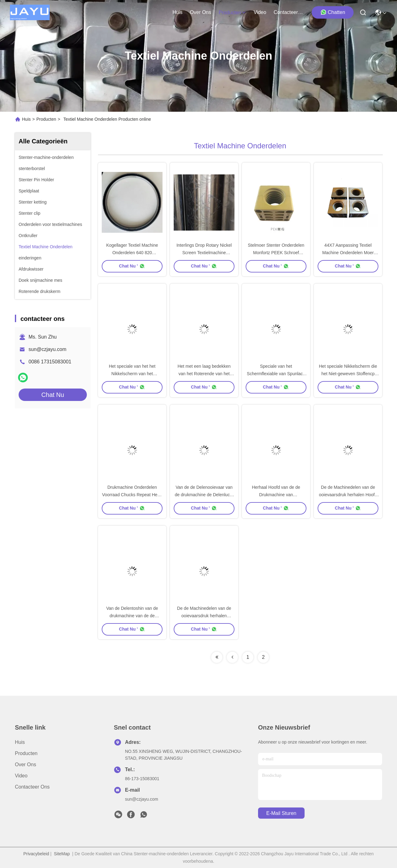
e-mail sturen (281, 813)
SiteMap (62, 854)
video (260, 12)
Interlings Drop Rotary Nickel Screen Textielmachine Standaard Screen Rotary (204, 253)
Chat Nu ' (132, 266)
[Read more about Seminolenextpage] (217, 657)
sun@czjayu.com (47, 349)
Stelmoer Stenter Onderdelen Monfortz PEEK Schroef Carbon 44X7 (276, 253)
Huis (177, 12)
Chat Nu (53, 395)
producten (232, 13)
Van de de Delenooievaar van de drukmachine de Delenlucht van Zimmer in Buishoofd (204, 495)
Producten (46, 119)
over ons (200, 12)
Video (21, 776)
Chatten (333, 12)
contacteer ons (288, 12)
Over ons (25, 765)
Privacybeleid (36, 854)
